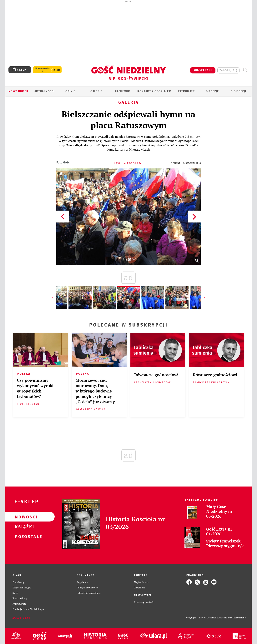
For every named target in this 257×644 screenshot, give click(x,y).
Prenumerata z (43, 70)
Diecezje (212, 91)
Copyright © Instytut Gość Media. (202, 618)
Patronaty (186, 91)
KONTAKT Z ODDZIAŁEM (154, 91)
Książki (24, 527)
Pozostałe (24, 536)
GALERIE (96, 91)
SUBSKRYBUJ (203, 70)
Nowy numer (18, 91)
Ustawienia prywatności (89, 593)
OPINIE (70, 91)
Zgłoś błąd (21, 618)
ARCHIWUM (123, 91)
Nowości (24, 517)
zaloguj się (228, 70)
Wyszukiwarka (245, 70)
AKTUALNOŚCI (44, 91)
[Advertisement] (128, 32)
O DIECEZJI (238, 91)
